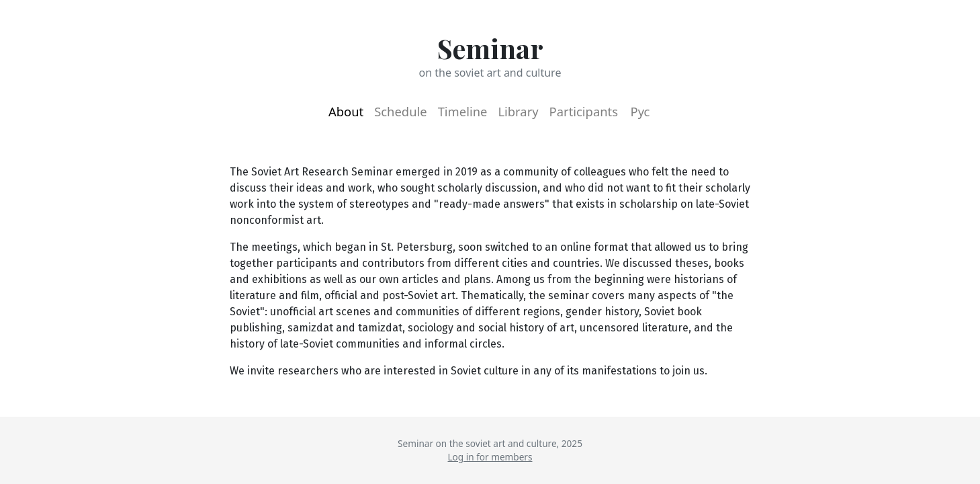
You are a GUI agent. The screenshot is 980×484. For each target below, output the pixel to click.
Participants (584, 111)
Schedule (400, 111)
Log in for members (490, 457)
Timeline (463, 111)
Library (518, 111)
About (346, 111)
